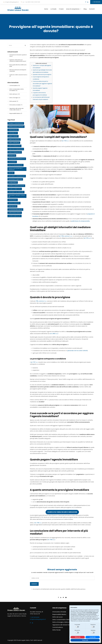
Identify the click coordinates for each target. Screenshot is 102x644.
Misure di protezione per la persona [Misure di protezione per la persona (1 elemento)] (16, 169)
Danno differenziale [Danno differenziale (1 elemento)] (14, 146)
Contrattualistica (14, 86)
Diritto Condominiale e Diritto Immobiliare (65, 620)
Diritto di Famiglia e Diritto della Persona (65, 622)
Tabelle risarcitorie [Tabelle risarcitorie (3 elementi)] (15, 213)
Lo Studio (53, 9)
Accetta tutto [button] (93, 637)
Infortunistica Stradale (59, 612)
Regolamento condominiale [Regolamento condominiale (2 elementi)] (17, 176)
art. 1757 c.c (34, 362)
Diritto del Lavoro (58, 617)
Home (46, 9)
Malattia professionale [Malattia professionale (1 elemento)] (16, 165)
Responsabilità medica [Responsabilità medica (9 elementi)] (15, 179)
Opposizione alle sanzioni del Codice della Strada (16, 109)
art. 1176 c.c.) (88, 238)
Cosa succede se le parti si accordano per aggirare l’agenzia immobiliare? (42, 84)
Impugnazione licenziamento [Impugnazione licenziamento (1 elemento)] (17, 159)
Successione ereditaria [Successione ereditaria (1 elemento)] (15, 209)
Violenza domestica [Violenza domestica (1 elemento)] (15, 216)
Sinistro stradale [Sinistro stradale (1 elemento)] (14, 203)
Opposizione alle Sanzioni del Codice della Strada (67, 625)
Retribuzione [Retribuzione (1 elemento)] (13, 182)
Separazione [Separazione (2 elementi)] (13, 200)
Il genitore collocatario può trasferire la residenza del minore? (18, 61)
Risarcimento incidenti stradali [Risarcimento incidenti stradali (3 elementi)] (17, 196)
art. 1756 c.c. (38, 523)
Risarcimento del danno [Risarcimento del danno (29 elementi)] (16, 192)
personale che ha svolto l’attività (78, 351)
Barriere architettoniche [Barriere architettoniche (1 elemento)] (16, 127)
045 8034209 (96, 2)
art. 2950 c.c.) (54, 334)
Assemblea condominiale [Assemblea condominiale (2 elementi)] (16, 123)
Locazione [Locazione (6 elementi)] (12, 162)
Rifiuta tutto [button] (78, 637)
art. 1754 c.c (65, 141)
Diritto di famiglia (14, 98)
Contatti (92, 9)
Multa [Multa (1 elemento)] (11, 173)
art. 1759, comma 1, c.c (66, 236)
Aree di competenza (73, 9)
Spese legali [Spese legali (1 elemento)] (12, 206)
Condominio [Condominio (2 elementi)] (13, 133)
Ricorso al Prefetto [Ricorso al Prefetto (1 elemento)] (15, 189)
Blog (85, 9)
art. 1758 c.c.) (51, 540)
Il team (61, 9)
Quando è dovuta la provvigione (42, 75)
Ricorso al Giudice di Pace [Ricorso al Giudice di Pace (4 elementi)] (16, 186)
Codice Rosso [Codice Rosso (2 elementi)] (13, 130)
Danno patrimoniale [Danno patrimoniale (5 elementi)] (15, 152)
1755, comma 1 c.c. (41, 301)
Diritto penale (13, 101)
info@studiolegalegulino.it (12, 2)
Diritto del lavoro (13, 94)
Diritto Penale (56, 630)
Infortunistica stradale (15, 105)
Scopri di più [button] (85, 640)
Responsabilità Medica (15, 113)
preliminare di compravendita (80, 221)
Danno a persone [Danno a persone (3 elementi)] (14, 143)
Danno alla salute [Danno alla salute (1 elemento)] (14, 139)
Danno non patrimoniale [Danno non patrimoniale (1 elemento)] (16, 149)
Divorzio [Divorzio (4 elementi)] (12, 155)
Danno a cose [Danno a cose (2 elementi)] (13, 136)
